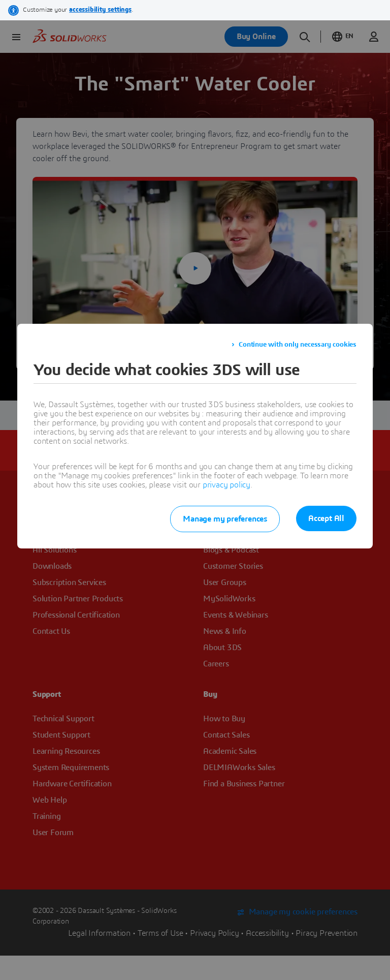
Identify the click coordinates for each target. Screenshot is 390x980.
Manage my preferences (225, 519)
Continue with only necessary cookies (298, 345)
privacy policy (226, 485)
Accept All (326, 518)
